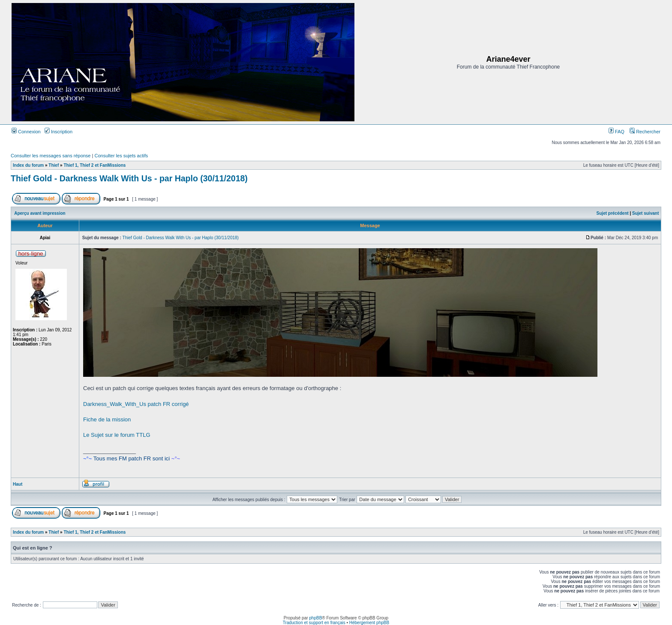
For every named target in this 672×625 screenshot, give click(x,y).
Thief (54, 165)
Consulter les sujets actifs (121, 156)
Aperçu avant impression (40, 213)
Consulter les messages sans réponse (51, 156)
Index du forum (28, 165)
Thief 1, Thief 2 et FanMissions (94, 165)
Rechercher (645, 132)
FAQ (616, 132)
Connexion (26, 132)
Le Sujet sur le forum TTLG (117, 435)
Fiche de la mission (107, 419)
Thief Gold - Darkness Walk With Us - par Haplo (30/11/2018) (129, 178)
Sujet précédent (613, 213)
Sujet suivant (645, 213)
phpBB (315, 618)
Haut (18, 484)
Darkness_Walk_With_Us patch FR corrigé (136, 404)
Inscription (58, 132)
